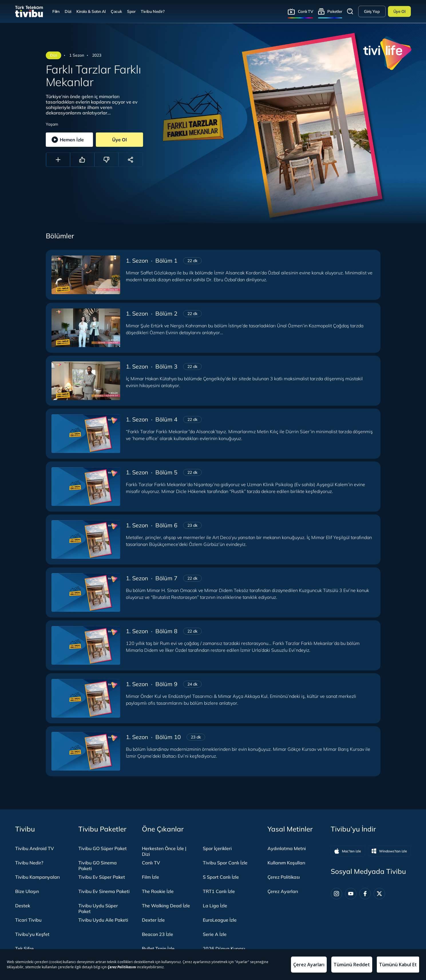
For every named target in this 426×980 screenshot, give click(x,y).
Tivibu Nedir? (152, 11)
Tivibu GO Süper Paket (103, 848)
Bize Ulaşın (27, 891)
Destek (23, 906)
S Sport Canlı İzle (221, 877)
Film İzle (150, 877)
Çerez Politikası (284, 877)
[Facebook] (365, 894)
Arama (350, 11)
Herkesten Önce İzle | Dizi (164, 851)
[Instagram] (336, 894)
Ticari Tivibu (28, 920)
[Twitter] (379, 894)
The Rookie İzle (158, 891)
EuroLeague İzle (220, 920)
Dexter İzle (153, 920)
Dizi (68, 11)
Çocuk (116, 11)
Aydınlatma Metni (287, 848)
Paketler (335, 11)
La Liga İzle (215, 906)
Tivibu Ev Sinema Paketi (104, 891)
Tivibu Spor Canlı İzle (225, 863)
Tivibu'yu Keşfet (32, 934)
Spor (131, 11)
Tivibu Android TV (34, 848)
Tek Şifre (24, 949)
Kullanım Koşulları (286, 863)
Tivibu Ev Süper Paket (102, 877)
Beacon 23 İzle (157, 934)
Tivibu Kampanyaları (37, 877)
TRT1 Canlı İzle (219, 891)
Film (56, 11)
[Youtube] (351, 894)
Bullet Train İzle (158, 949)
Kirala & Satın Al (91, 11)
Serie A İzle (215, 934)
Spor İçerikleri (217, 848)
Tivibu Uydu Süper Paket (98, 908)
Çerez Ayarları (283, 891)
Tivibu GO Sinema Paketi (98, 866)
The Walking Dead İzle (166, 906)
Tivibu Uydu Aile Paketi (103, 920)
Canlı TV (306, 11)
